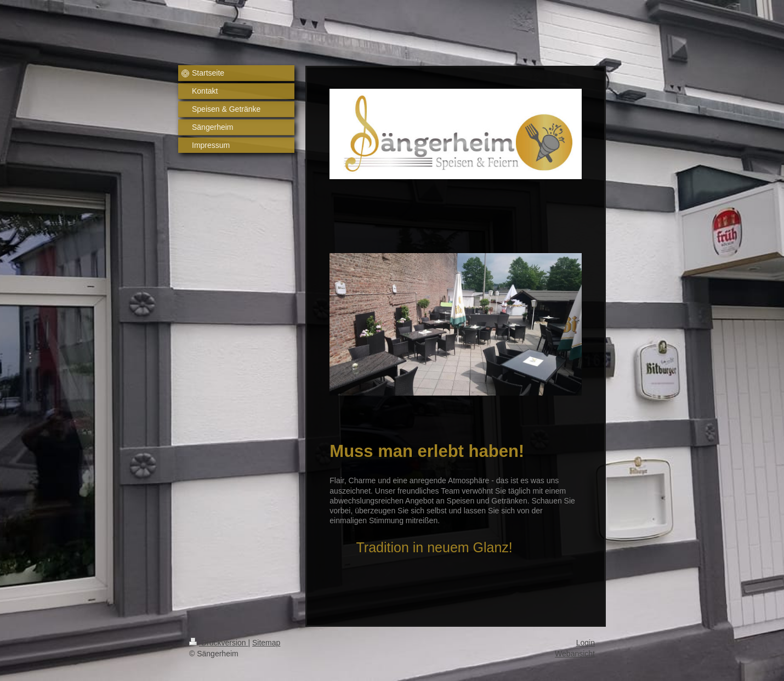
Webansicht (575, 654)
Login (586, 643)
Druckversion (218, 643)
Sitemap (266, 643)
